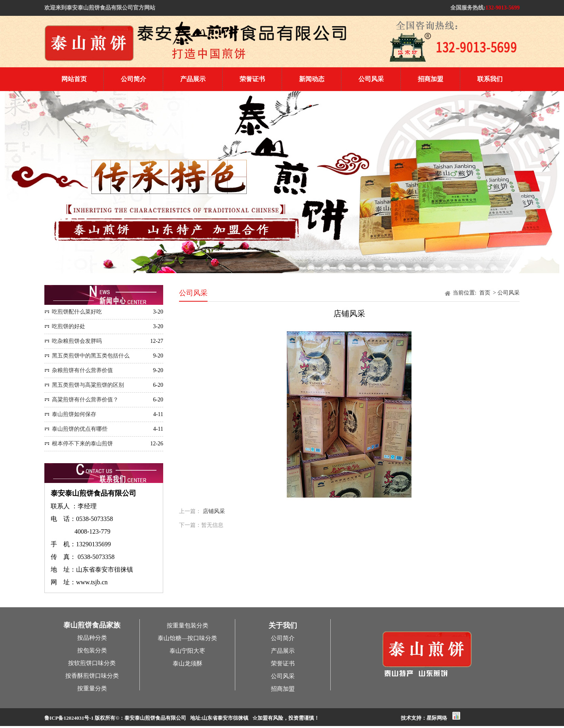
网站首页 (74, 79)
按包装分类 (92, 650)
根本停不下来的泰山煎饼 (79, 444)
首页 (486, 293)
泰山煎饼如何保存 (70, 414)
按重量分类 (92, 688)
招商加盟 (431, 79)
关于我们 (283, 625)
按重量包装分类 (188, 625)
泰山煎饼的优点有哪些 (76, 429)
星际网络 (437, 718)
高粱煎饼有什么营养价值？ (81, 400)
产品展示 (193, 79)
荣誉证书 (252, 79)
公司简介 (133, 79)
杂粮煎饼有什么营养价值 (79, 370)
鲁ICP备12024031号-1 (69, 718)
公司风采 (371, 79)
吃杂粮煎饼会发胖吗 (73, 341)
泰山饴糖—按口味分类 (187, 638)
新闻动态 (312, 79)
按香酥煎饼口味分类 (92, 676)
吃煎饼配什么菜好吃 (73, 312)
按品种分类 (92, 638)
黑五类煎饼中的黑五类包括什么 (87, 356)
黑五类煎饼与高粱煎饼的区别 (84, 385)
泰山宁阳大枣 (187, 651)
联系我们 (490, 79)
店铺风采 (214, 511)
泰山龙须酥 (188, 663)
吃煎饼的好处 (65, 326)
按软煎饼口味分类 (92, 663)
